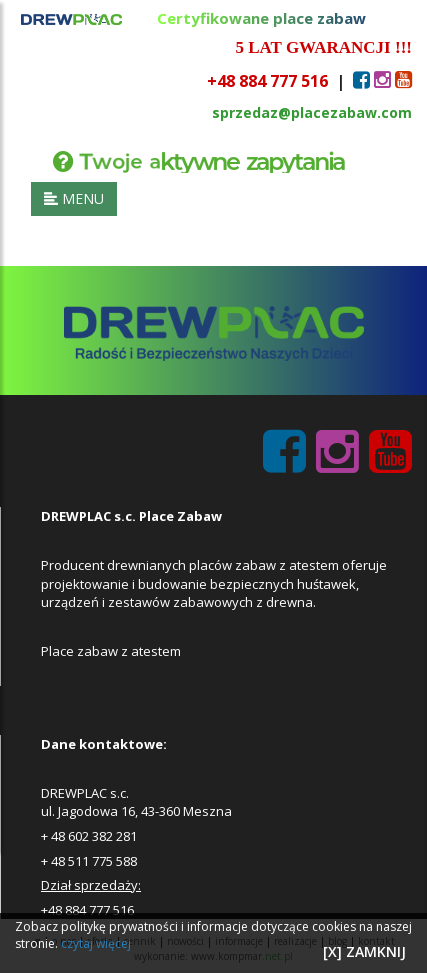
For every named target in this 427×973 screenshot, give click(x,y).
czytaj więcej (96, 943)
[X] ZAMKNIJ (364, 951)
